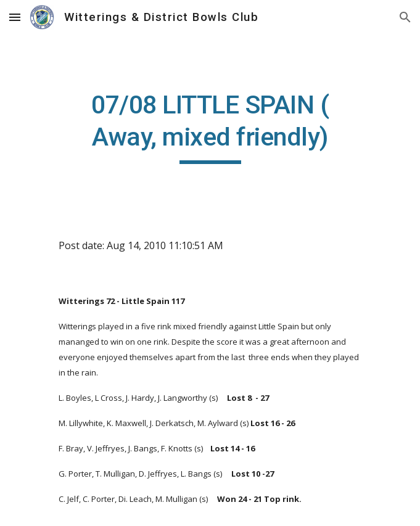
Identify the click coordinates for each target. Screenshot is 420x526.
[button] (15, 17)
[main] (210, 126)
